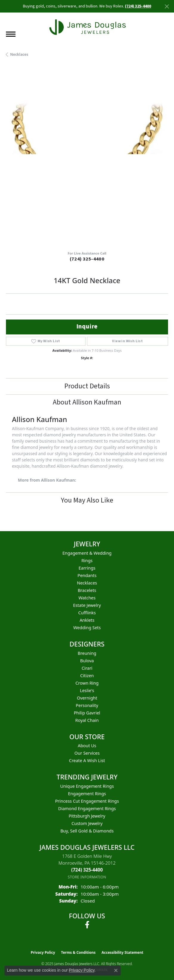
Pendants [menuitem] (87, 575)
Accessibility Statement (122, 952)
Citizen (87, 676)
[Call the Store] (87, 870)
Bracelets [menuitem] (87, 590)
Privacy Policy (43, 952)
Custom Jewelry (87, 823)
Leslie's (87, 690)
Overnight (87, 698)
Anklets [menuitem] (87, 620)
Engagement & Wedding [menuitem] (87, 553)
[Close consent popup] (116, 970)
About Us (87, 746)
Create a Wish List (87, 760)
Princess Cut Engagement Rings (87, 801)
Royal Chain (87, 720)
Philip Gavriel (87, 713)
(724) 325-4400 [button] (138, 6)
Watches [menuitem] (87, 598)
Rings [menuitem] (87, 560)
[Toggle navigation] (11, 34)
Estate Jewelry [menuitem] (87, 605)
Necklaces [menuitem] (87, 583)
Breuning (87, 653)
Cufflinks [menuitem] (87, 613)
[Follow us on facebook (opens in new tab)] (87, 925)
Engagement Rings (87, 794)
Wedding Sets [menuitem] (87, 628)
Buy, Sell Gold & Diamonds (87, 831)
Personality (87, 705)
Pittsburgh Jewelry (87, 816)
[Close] (167, 6)
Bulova (87, 661)
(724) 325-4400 (87, 259)
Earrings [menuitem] (87, 568)
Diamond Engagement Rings (87, 808)
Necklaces (19, 54)
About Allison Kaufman (87, 402)
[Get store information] (87, 877)
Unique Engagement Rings (87, 786)
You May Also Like (87, 500)
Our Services (87, 753)
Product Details (87, 386)
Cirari (87, 668)
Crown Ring (87, 683)
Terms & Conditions (78, 952)
